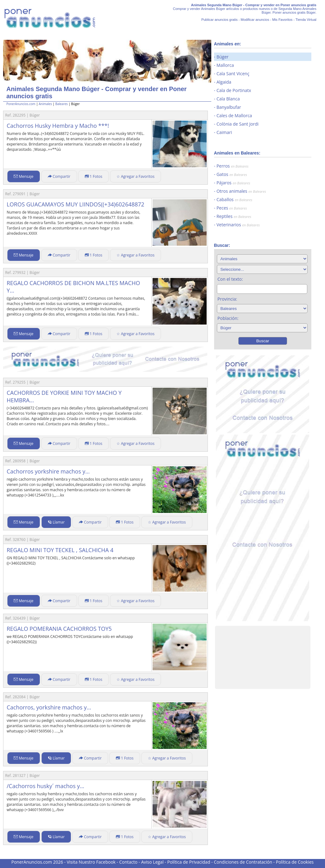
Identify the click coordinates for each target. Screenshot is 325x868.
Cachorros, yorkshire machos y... (49, 707)
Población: (228, 318)
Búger (223, 57)
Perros (233, 166)
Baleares (62, 104)
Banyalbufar (229, 107)
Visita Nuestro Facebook (91, 862)
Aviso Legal (152, 862)
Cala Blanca (228, 99)
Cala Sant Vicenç (233, 74)
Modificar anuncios (255, 20)
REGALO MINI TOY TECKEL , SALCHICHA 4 (60, 550)
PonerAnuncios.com (21, 104)
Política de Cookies (295, 862)
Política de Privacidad (189, 862)
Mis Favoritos (282, 20)
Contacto (128, 862)
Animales (46, 104)
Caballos (234, 199)
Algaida (224, 82)
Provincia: (227, 299)
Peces (232, 208)
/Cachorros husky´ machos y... (45, 786)
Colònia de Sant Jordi (238, 124)
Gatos (232, 174)
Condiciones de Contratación (243, 862)
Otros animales (241, 191)
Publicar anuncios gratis (220, 20)
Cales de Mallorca (234, 115)
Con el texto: (230, 279)
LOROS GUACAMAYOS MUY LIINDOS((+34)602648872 (75, 204)
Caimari (224, 132)
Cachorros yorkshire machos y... (48, 471)
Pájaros (233, 183)
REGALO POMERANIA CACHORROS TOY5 (59, 629)
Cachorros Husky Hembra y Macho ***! (58, 126)
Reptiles (234, 216)
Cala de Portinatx (234, 90)
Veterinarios (238, 225)
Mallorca (225, 65)
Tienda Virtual (306, 20)
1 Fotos (94, 176)
